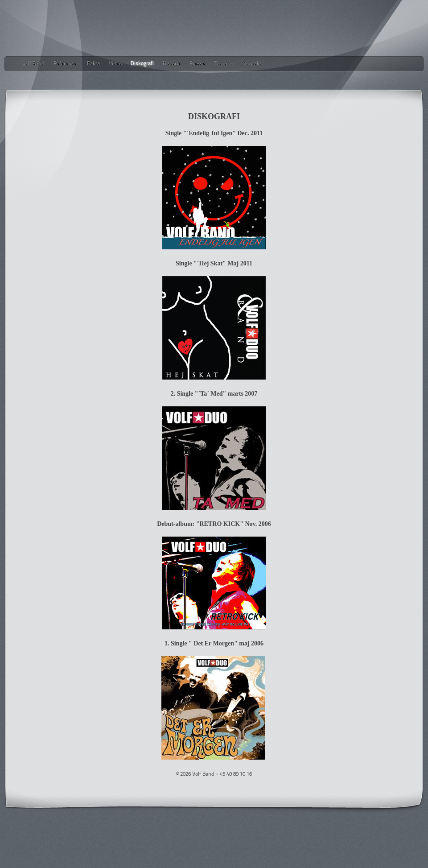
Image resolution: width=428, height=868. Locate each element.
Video (115, 64)
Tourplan (224, 64)
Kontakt (252, 64)
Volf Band (33, 64)
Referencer (66, 64)
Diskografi (142, 64)
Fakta (93, 64)
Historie (172, 64)
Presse (197, 64)
